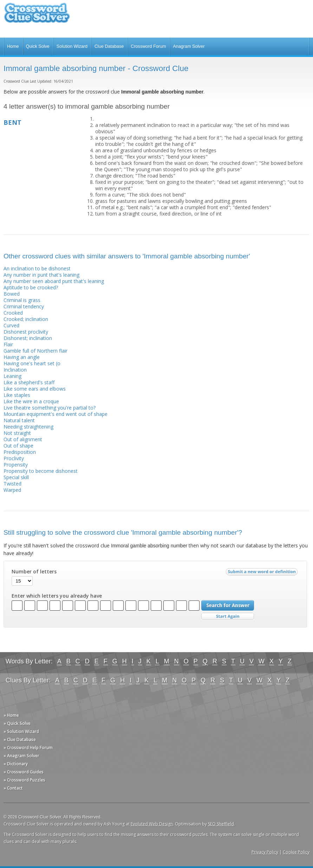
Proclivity (14, 458)
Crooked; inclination (26, 319)
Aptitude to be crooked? (31, 287)
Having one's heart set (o (32, 363)
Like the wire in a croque (31, 401)
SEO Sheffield (221, 824)
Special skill (16, 477)
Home (13, 46)
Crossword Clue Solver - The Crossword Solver (37, 16)
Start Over (228, 616)
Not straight (17, 433)
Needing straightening (28, 427)
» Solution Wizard (21, 731)
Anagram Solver (189, 46)
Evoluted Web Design (152, 824)
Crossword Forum (148, 46)
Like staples (17, 395)
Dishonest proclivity (26, 332)
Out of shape (18, 446)
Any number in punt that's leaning (41, 275)
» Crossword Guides (24, 772)
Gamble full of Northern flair (35, 351)
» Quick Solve (17, 723)
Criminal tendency (24, 306)
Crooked (13, 313)
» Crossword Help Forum (28, 748)
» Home (11, 715)
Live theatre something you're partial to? (50, 408)
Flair (8, 344)
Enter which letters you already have (57, 596)
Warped (12, 490)
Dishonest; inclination (28, 338)
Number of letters (34, 572)
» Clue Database (20, 740)
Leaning (12, 376)
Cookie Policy (296, 852)
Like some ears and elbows (35, 389)
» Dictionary (16, 764)
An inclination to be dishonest (37, 268)
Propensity (16, 465)
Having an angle (22, 357)
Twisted (12, 484)
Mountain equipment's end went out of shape (56, 414)
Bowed (12, 294)
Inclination (15, 370)
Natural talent (19, 420)
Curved (11, 325)
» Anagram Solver (21, 756)
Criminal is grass (22, 300)
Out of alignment (23, 439)
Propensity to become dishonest (41, 471)
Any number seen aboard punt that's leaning (54, 281)
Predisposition (20, 452)
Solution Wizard (72, 46)
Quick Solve (38, 46)
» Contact (13, 788)
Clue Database (109, 46)
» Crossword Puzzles (24, 780)
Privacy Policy (265, 852)
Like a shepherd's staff (29, 382)
